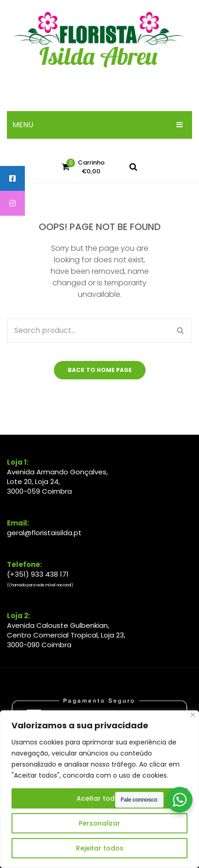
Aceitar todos (100, 798)
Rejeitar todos (100, 848)
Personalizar (99, 823)
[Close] (193, 715)
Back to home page (100, 370)
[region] (99, 789)
